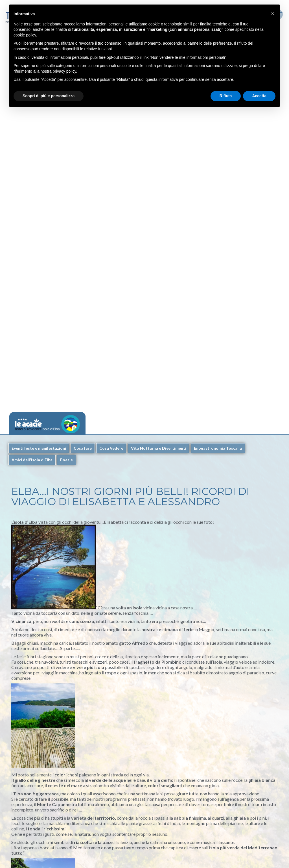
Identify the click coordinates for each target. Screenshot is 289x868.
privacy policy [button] (64, 71)
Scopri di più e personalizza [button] (49, 96)
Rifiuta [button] (226, 96)
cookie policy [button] (25, 35)
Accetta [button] (259, 96)
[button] (273, 14)
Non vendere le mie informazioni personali (188, 57)
